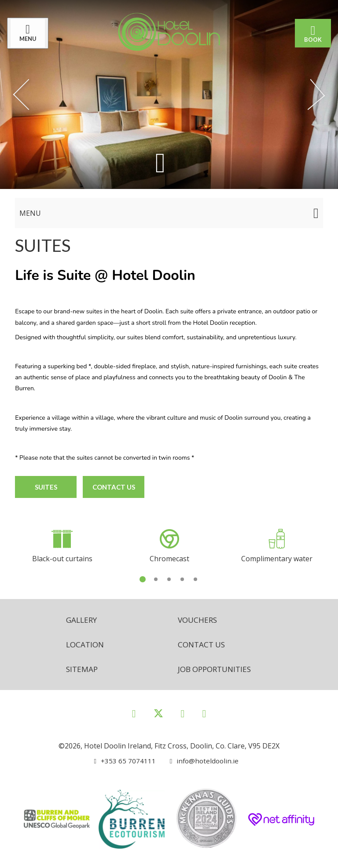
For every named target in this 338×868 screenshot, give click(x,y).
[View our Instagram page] (183, 713)
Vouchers (198, 618)
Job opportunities (217, 668)
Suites (46, 487)
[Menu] (29, 33)
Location (86, 643)
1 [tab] (143, 577)
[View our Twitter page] (158, 717)
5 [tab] (195, 577)
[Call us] (125, 761)
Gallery (83, 618)
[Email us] (201, 761)
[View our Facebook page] (134, 713)
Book (311, 33)
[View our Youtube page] (204, 713)
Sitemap (83, 668)
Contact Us (115, 487)
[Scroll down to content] (160, 163)
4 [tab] (182, 577)
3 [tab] (169, 577)
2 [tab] (156, 577)
